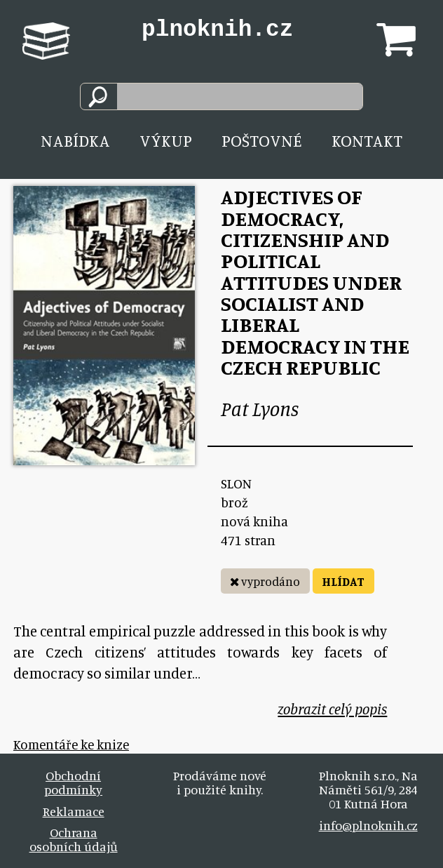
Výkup (166, 141)
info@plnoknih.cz (368, 825)
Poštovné (262, 141)
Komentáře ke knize (71, 744)
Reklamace (74, 811)
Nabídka (75, 141)
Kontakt (367, 141)
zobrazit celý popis (332, 709)
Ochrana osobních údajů (74, 839)
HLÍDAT (343, 581)
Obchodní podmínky (73, 782)
